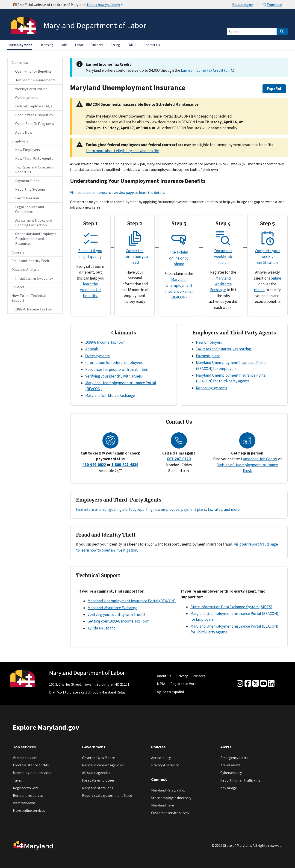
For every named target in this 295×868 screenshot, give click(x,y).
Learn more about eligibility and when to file (122, 151)
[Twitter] (256, 684)
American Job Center (260, 459)
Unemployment (20, 45)
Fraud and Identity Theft (30, 261)
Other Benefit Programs (35, 124)
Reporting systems (211, 388)
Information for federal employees (114, 363)
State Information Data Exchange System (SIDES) (231, 607)
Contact (18, 287)
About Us (164, 676)
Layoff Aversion (27, 198)
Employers (20, 141)
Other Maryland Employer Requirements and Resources (36, 239)
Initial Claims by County (34, 278)
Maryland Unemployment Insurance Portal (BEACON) (132, 601)
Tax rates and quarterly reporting (223, 349)
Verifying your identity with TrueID (114, 376)
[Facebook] (248, 684)
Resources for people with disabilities (117, 369)
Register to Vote (183, 684)
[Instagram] (240, 684)
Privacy (182, 676)
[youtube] (263, 684)
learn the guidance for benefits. (90, 290)
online (276, 278)
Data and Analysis (25, 269)
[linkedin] (271, 684)
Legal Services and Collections (29, 209)
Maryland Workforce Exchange (221, 284)
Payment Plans (27, 181)
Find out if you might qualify (90, 251)
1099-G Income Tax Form (35, 309)
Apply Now (24, 132)
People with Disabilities (34, 115)
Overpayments (27, 97)
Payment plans (208, 356)
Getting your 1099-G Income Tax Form (118, 621)
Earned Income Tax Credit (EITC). (208, 70)
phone (259, 290)
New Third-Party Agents (34, 158)
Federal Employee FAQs (34, 106)
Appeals (18, 252)
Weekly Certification (31, 89)
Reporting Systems (30, 189)
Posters (199, 676)
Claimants (20, 62)
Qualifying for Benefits (33, 71)
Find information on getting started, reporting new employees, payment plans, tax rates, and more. (158, 509)
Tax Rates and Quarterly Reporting (34, 170)
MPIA (161, 684)
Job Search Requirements (35, 80)
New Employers (28, 150)
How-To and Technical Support (29, 298)
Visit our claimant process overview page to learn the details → (120, 192)
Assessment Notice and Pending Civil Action (34, 223)
